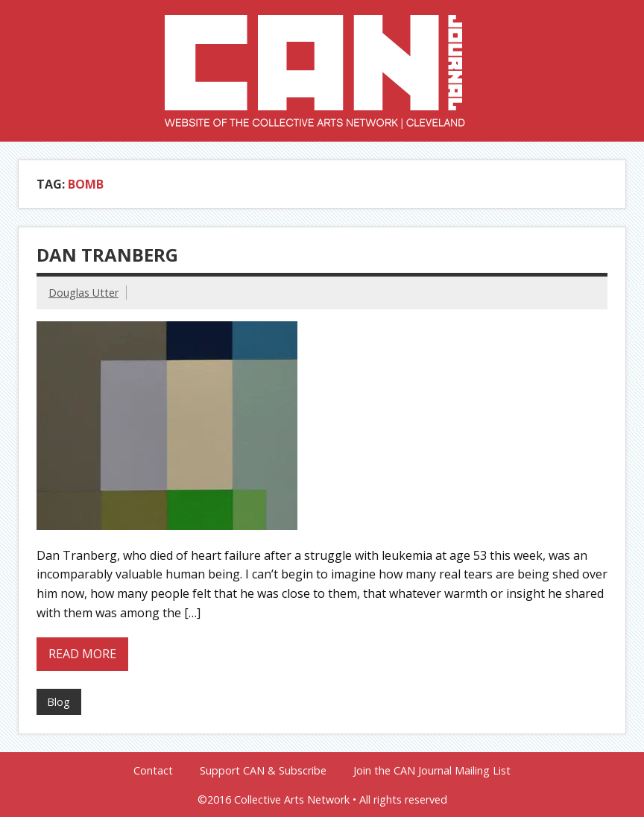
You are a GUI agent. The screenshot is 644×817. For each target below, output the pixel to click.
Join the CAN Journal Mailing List (432, 771)
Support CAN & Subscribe (263, 771)
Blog (59, 702)
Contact (153, 771)
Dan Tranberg (107, 255)
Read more (82, 654)
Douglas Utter (83, 293)
